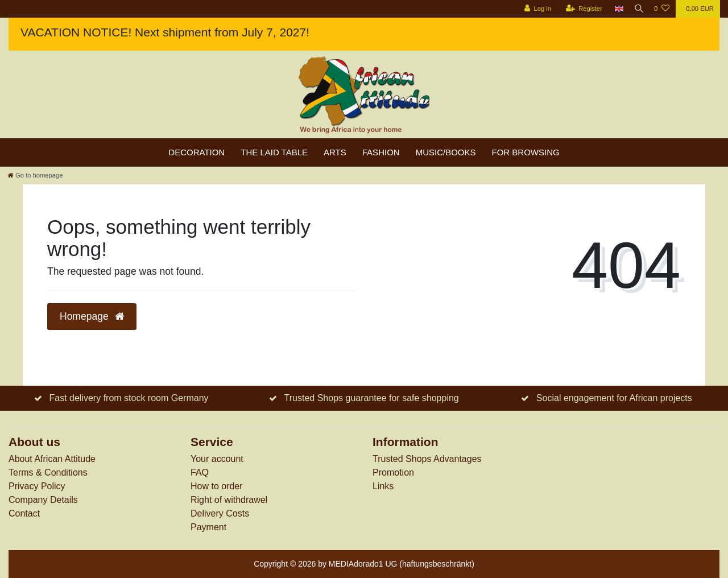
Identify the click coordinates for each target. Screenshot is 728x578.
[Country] (615, 9)
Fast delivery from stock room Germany (129, 398)
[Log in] (533, 9)
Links (383, 486)
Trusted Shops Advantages (427, 459)
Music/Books (446, 152)
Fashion (381, 152)
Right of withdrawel (229, 500)
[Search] (636, 9)
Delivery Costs (220, 513)
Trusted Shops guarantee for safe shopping (372, 398)
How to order (217, 486)
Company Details (43, 500)
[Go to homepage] (35, 175)
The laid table (274, 152)
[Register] (579, 9)
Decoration (197, 152)
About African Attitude (52, 459)
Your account (217, 459)
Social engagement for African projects (614, 398)
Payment (208, 527)
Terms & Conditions (48, 472)
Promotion (393, 472)
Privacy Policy (37, 486)
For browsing (526, 152)
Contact (24, 513)
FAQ (200, 472)
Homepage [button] (92, 316)
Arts (335, 152)
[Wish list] (662, 9)
